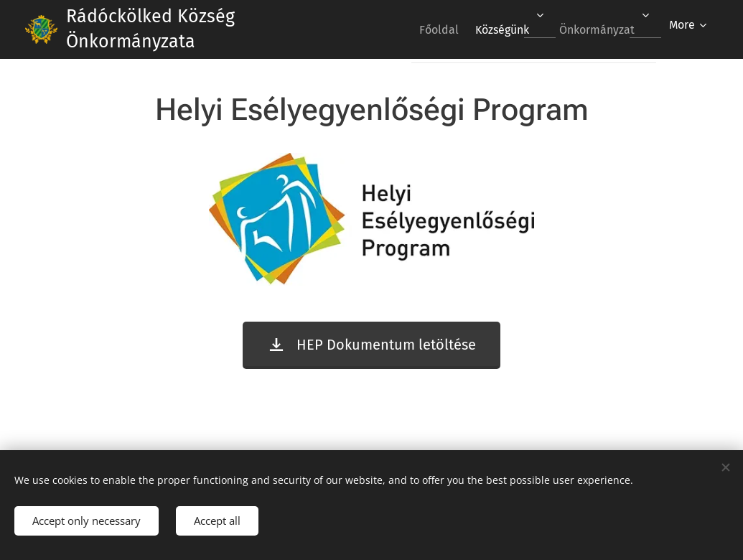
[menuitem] (422, 29)
